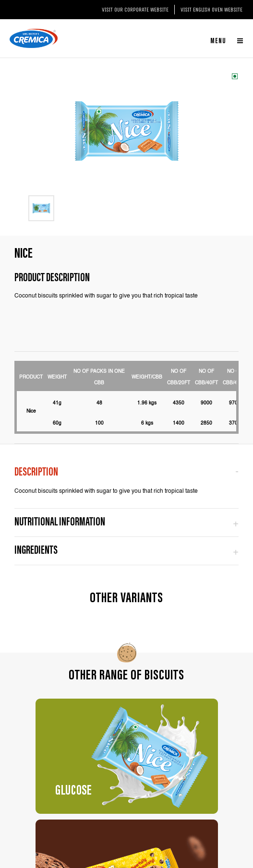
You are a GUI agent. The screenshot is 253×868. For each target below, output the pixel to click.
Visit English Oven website (211, 10)
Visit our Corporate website (135, 10)
